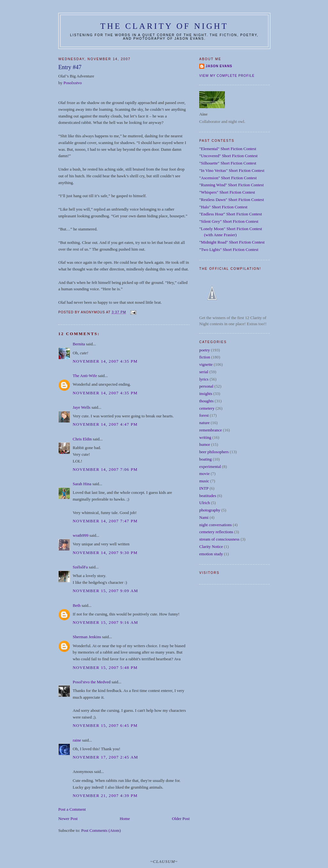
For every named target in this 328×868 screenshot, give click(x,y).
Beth (77, 605)
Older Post (181, 819)
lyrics (204, 379)
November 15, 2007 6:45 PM (105, 725)
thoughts (206, 401)
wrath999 (81, 535)
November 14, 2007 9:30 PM (105, 553)
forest (204, 415)
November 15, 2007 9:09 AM (105, 591)
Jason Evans (219, 66)
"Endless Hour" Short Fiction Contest (231, 214)
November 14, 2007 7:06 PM (105, 469)
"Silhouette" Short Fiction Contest (228, 163)
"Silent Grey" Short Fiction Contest (229, 221)
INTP (204, 488)
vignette (206, 364)
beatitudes (208, 496)
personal (206, 386)
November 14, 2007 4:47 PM (105, 424)
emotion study (211, 554)
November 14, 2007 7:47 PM (105, 521)
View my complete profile (227, 76)
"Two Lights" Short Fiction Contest (229, 249)
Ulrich (205, 503)
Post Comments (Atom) (101, 830)
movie (205, 474)
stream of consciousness (219, 539)
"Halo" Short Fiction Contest (223, 207)
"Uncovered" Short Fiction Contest (228, 156)
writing (205, 437)
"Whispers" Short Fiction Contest (227, 192)
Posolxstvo (73, 83)
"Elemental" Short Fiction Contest (228, 149)
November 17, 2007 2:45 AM (105, 757)
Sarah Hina (82, 484)
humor (205, 444)
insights (206, 394)
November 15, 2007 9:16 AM (105, 622)
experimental (210, 466)
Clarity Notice (211, 547)
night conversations (215, 525)
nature (204, 423)
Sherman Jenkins (87, 637)
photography (210, 510)
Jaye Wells (82, 407)
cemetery (207, 408)
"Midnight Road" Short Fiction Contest (232, 242)
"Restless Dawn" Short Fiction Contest (232, 200)
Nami (204, 517)
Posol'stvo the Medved (92, 682)
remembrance (211, 430)
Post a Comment (72, 809)
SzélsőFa (80, 567)
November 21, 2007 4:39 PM (105, 796)
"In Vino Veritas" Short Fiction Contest (232, 170)
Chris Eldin (82, 439)
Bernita (79, 344)
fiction (205, 357)
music (204, 481)
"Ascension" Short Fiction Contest (228, 178)
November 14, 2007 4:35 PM (105, 361)
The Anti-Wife (85, 376)
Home (125, 819)
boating (205, 459)
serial (204, 372)
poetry (205, 350)
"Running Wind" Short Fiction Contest (231, 185)
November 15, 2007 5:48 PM (105, 667)
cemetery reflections (216, 532)
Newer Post (68, 819)
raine (77, 740)
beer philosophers (214, 452)
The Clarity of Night (164, 26)
